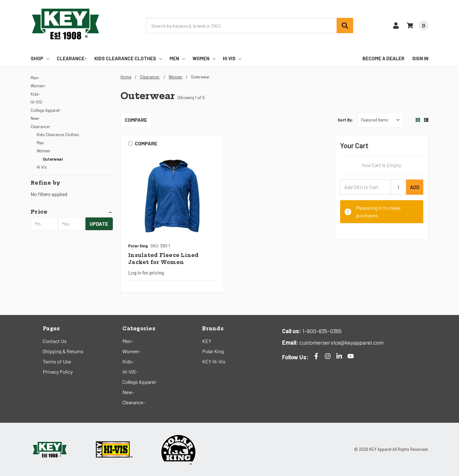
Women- (38, 86)
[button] (72, 212)
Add (415, 187)
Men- (35, 78)
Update (99, 224)
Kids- (35, 94)
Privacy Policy (58, 372)
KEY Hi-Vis (214, 361)
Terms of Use (57, 361)
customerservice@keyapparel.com (341, 342)
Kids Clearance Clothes (128, 58)
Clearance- (72, 58)
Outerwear (53, 159)
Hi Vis (232, 58)
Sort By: (345, 120)
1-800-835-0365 (321, 331)
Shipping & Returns (63, 351)
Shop (40, 58)
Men (177, 58)
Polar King (213, 351)
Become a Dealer (383, 58)
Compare (136, 120)
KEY (207, 341)
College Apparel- (46, 110)
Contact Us (55, 341)
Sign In (420, 58)
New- (35, 118)
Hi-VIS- (37, 102)
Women (204, 58)
